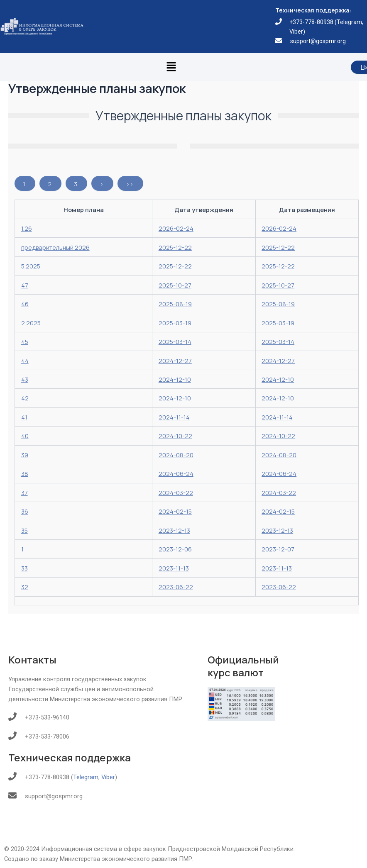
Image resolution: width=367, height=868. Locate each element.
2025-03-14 (175, 341)
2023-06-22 (176, 587)
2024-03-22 (176, 493)
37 (24, 493)
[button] (171, 67)
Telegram (349, 22)
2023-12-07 (278, 549)
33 (24, 568)
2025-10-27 (175, 285)
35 (24, 530)
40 (25, 436)
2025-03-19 (175, 323)
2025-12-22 (175, 247)
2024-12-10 (175, 379)
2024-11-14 (174, 417)
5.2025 (31, 266)
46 (25, 304)
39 (25, 455)
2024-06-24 (176, 473)
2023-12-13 (174, 530)
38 (25, 473)
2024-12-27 (175, 361)
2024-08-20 (176, 455)
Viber (296, 32)
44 (25, 361)
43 (25, 379)
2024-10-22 (175, 436)
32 (25, 587)
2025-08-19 (175, 304)
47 (25, 285)
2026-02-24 (176, 228)
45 (25, 341)
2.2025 (31, 323)
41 (24, 417)
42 (25, 398)
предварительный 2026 (55, 247)
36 (25, 511)
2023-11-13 (174, 568)
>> (130, 184)
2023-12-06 (175, 549)
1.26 (27, 228)
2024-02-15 (175, 511)
